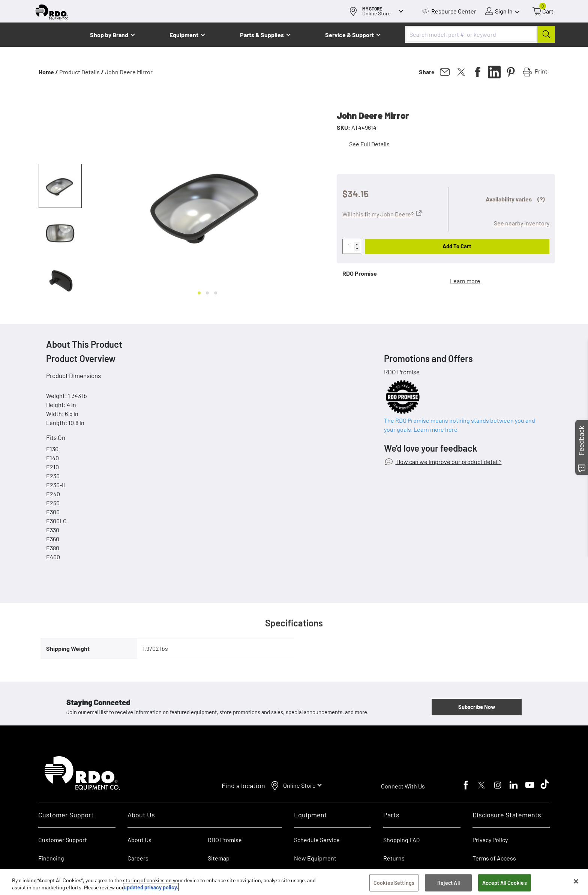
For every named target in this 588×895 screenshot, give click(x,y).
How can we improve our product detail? (448, 462)
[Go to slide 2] (207, 293)
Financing (51, 858)
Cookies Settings (394, 883)
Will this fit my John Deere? (378, 214)
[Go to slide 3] (216, 293)
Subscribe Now (477, 707)
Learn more (465, 281)
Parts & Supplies (262, 35)
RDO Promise (225, 840)
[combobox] (480, 34)
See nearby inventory (522, 223)
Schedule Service (317, 840)
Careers (138, 858)
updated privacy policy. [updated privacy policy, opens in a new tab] (151, 887)
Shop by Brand (109, 35)
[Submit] (546, 34)
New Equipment (315, 858)
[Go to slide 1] (199, 293)
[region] (294, 882)
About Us (139, 840)
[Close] (576, 881)
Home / (48, 72)
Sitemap (219, 858)
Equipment (184, 35)
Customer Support (63, 840)
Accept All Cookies (505, 883)
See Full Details (369, 144)
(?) (541, 199)
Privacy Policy (490, 840)
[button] (60, 186)
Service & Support (349, 35)
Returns (394, 858)
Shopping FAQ (401, 840)
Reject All (448, 883)
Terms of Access (494, 858)
